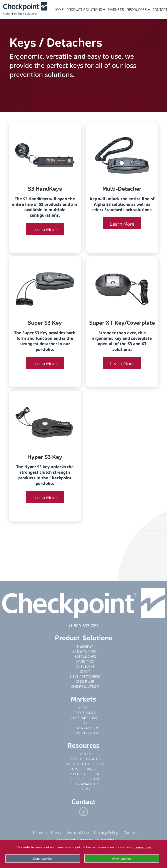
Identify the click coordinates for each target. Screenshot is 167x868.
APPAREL (85, 707)
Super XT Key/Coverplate (122, 322)
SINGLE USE (85, 681)
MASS (76, 717)
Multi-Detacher (122, 188)
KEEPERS (84, 646)
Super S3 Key (45, 322)
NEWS (85, 789)
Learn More (45, 229)
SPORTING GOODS (85, 732)
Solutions (97, 637)
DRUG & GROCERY (85, 727)
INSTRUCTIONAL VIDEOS (85, 764)
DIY (85, 722)
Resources (138, 9)
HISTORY (85, 754)
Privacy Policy (106, 832)
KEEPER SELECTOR (85, 779)
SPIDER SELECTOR (85, 774)
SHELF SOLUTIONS (85, 686)
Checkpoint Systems (74, 839)
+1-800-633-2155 (83, 625)
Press (56, 832)
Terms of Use (78, 832)
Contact (83, 801)
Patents (42, 832)
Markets (116, 9)
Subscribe (106, 839)
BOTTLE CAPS (85, 656)
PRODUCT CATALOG (85, 759)
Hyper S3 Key (45, 456)
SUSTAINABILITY (85, 784)
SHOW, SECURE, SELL (85, 769)
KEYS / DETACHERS (85, 676)
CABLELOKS (85, 666)
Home (59, 9)
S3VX (84, 671)
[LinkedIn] (83, 812)
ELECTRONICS (85, 712)
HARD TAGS (85, 661)
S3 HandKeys (45, 188)
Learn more (143, 847)
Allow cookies (122, 859)
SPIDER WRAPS (84, 651)
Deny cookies (43, 859)
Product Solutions (86, 9)
